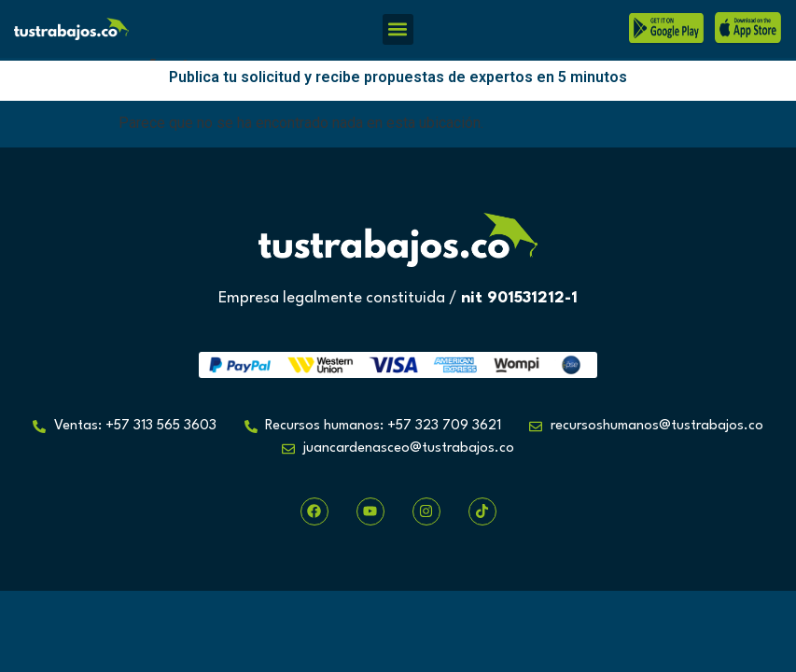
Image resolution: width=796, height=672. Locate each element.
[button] (398, 29)
